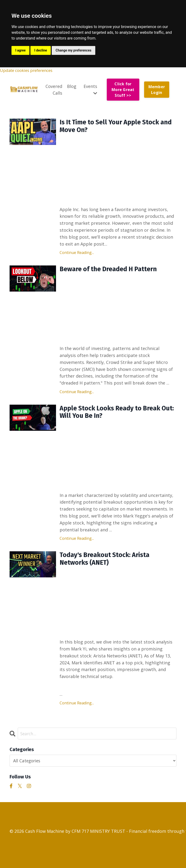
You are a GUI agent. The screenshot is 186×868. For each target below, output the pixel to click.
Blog (72, 86)
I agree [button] (20, 50)
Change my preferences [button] (73, 50)
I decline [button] (41, 50)
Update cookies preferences (29, 71)
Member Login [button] (157, 90)
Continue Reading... (77, 255)
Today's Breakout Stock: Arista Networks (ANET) (110, 565)
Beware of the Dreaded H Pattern (114, 272)
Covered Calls (54, 90)
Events (90, 90)
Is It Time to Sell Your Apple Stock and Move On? (115, 128)
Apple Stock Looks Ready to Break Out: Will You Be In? (116, 417)
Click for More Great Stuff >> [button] (123, 90)
